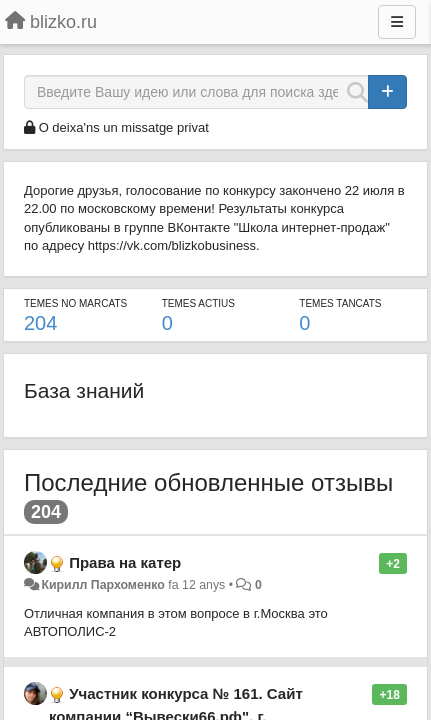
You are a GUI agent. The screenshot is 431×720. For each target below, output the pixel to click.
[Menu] (397, 22)
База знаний (84, 390)
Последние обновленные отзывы (208, 482)
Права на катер (125, 562)
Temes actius (198, 303)
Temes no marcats (75, 303)
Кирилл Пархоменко (102, 585)
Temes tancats (340, 303)
